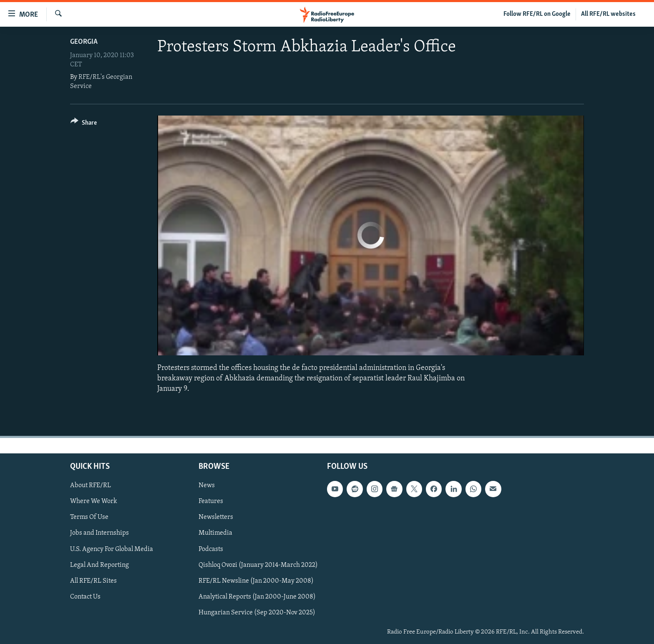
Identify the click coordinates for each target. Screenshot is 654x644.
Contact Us (85, 596)
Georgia (84, 42)
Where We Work (94, 501)
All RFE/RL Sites (93, 581)
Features (211, 501)
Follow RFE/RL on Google (537, 14)
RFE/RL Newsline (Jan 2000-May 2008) (256, 581)
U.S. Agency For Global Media (112, 549)
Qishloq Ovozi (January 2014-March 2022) (258, 565)
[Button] (84, 124)
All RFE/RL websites (608, 14)
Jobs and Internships (99, 533)
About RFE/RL (91, 486)
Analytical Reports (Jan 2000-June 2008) (257, 596)
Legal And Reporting (99, 565)
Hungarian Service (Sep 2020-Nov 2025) (257, 612)
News (207, 486)
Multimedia (215, 533)
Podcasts (211, 549)
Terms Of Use (89, 517)
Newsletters (216, 517)
